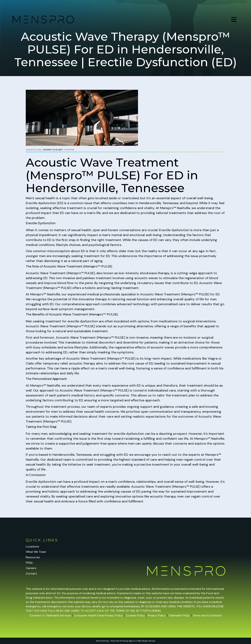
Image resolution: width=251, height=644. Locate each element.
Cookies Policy (135, 615)
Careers (31, 568)
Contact (31, 573)
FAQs (29, 563)
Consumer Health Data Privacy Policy (98, 615)
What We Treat (36, 552)
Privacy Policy (157, 615)
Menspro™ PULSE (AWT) (53, 150)
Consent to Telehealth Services (50, 615)
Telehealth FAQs (179, 615)
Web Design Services (146, 641)
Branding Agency (127, 641)
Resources (33, 557)
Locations (32, 546)
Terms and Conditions (207, 615)
